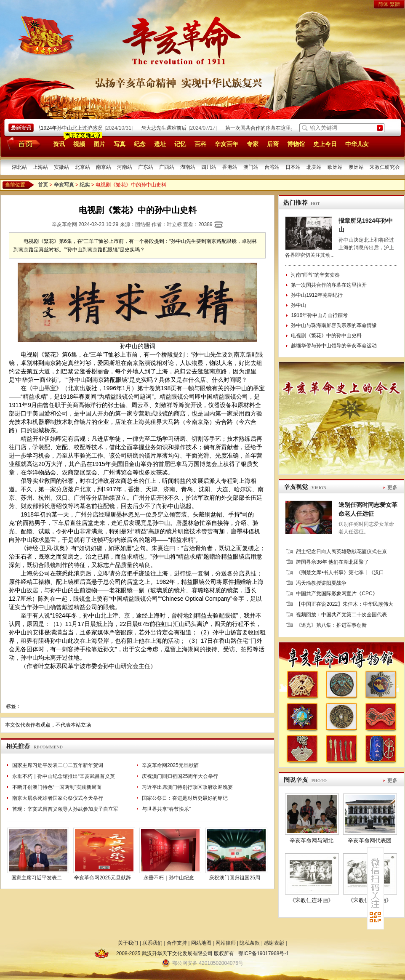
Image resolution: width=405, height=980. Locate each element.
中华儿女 (357, 144)
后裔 (273, 144)
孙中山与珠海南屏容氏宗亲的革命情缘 (334, 325)
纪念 (140, 144)
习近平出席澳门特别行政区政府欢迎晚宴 (187, 787)
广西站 (167, 167)
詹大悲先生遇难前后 (165, 128)
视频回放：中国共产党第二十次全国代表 (341, 615)
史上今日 (325, 144)
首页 (22, 144)
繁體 (395, 4)
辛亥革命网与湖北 (312, 840)
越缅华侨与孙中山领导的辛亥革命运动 (334, 346)
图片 (99, 144)
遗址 (160, 144)
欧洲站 (335, 167)
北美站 (314, 167)
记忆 (180, 144)
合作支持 (177, 943)
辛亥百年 (226, 144)
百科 (200, 144)
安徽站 (61, 167)
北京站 (83, 167)
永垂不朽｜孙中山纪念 (169, 878)
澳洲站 (356, 167)
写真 (120, 144)
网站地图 (201, 943)
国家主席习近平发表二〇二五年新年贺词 (58, 765)
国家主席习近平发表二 (37, 878)
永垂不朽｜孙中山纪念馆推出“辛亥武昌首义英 (64, 776)
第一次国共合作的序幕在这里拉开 (265, 128)
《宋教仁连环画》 (312, 900)
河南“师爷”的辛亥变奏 (315, 275)
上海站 (40, 167)
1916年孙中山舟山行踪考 (319, 315)
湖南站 (188, 167)
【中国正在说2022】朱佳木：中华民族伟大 (345, 604)
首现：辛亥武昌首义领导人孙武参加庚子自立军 (65, 809)
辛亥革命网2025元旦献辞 (170, 765)
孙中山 (298, 305)
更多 (392, 487)
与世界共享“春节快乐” (166, 809)
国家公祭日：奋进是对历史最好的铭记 (185, 798)
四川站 (209, 167)
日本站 (293, 167)
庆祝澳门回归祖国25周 (235, 878)
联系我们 (152, 943)
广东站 (146, 167)
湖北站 (19, 167)
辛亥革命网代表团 (370, 840)
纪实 (85, 185)
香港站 (230, 167)
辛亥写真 (64, 185)
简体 (383, 4)
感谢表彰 (274, 943)
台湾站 (272, 167)
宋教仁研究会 (385, 167)
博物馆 (296, 144)
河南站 (125, 167)
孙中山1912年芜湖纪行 (317, 295)
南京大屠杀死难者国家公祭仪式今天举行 (58, 798)
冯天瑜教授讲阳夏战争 (321, 583)
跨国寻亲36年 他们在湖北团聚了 (332, 562)
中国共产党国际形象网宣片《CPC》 (337, 594)
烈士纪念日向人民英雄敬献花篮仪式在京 (341, 551)
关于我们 (128, 943)
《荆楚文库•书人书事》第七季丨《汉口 (340, 573)
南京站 (104, 167)
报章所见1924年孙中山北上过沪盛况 (63, 128)
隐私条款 (250, 943)
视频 (79, 144)
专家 (253, 144)
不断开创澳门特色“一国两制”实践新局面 (57, 787)
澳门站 (251, 167)
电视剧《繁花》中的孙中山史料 (326, 336)
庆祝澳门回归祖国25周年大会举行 (180, 776)
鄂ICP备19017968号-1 (264, 953)
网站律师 (226, 943)
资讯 (59, 144)
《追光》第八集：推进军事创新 (331, 625)
